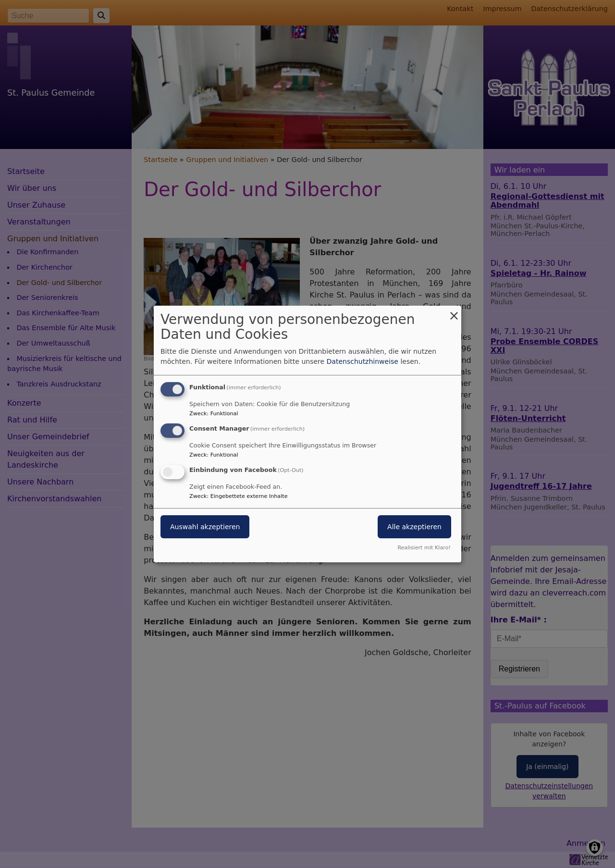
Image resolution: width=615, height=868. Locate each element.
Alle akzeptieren (414, 527)
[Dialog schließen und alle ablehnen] (454, 312)
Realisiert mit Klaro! (424, 548)
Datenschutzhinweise (363, 361)
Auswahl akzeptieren (205, 527)
